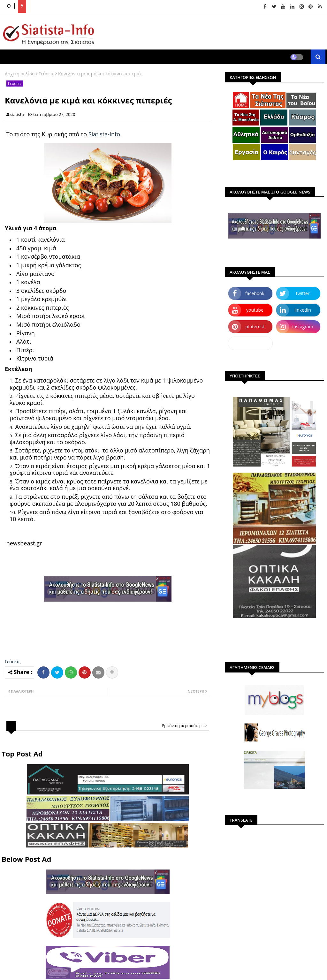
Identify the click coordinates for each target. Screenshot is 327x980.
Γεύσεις (46, 74)
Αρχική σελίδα (20, 74)
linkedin (303, 310)
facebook (255, 293)
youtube (255, 310)
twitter (303, 293)
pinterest (255, 327)
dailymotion (250, 343)
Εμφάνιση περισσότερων (184, 726)
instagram (303, 327)
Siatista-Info (104, 134)
